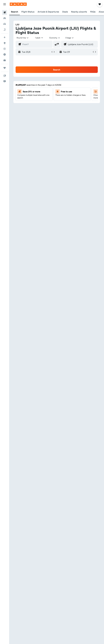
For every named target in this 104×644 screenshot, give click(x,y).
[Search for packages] (5, 30)
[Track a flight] (5, 49)
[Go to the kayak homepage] (18, 4)
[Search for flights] (5, 12)
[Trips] (5, 68)
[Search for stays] (5, 18)
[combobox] (55, 38)
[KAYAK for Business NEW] (5, 60)
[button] (5, 4)
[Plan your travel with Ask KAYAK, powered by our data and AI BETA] (5, 37)
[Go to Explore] (5, 43)
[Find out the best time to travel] (5, 54)
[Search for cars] (5, 24)
